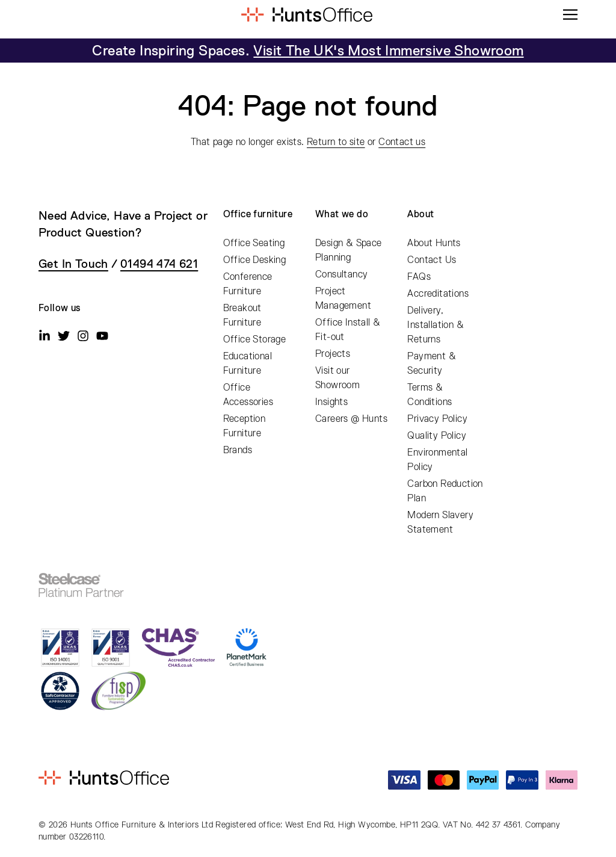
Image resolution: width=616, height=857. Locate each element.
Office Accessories (248, 395)
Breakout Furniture (242, 315)
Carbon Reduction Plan (445, 491)
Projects (333, 354)
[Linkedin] (45, 336)
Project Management (343, 299)
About (420, 214)
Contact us (402, 142)
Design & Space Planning (349, 250)
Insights (331, 402)
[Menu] (570, 14)
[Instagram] (83, 336)
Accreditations (438, 294)
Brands (238, 450)
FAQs (419, 277)
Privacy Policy (437, 419)
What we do (342, 214)
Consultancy (341, 274)
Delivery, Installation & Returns (436, 325)
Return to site (336, 142)
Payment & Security (432, 364)
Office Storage (255, 339)
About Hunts (434, 243)
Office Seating (254, 243)
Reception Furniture (245, 426)
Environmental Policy (437, 460)
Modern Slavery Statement (440, 522)
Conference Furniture (248, 284)
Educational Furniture (248, 364)
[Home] (306, 14)
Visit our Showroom (337, 378)
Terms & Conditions (430, 395)
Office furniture (258, 214)
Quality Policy (437, 436)
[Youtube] (102, 336)
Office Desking (255, 260)
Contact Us (432, 260)
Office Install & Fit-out (348, 330)
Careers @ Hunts (351, 419)
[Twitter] (64, 336)
